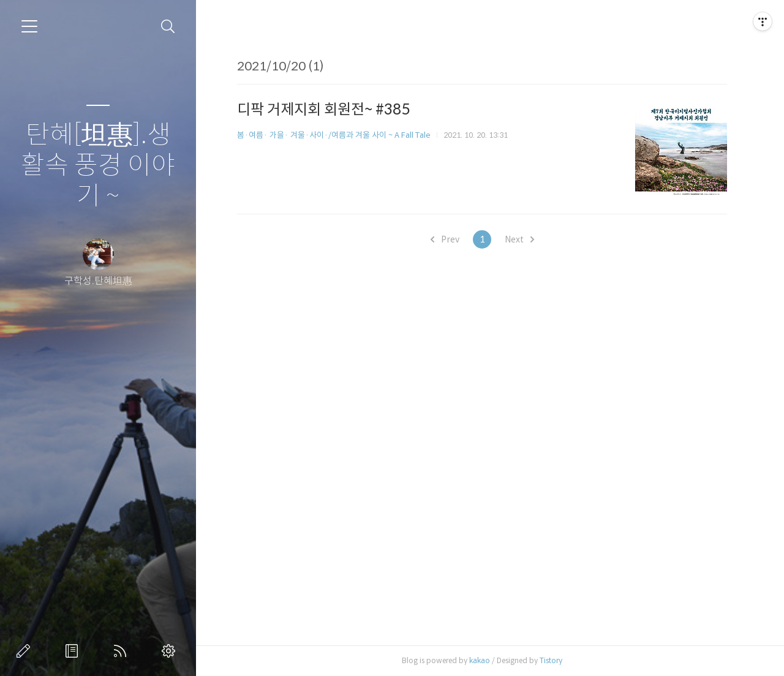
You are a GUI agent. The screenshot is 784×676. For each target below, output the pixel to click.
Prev (445, 239)
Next (519, 239)
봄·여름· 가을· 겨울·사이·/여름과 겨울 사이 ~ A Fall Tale (334, 135)
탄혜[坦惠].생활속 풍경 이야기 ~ (98, 166)
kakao (480, 660)
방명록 (74, 651)
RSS (123, 651)
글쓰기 (26, 651)
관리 (171, 651)
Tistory (551, 660)
